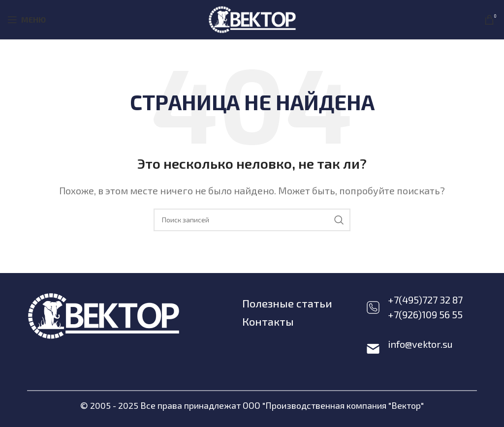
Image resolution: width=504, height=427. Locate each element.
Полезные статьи (287, 303)
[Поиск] (252, 220)
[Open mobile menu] (27, 20)
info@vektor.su (420, 344)
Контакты (268, 321)
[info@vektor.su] (373, 349)
